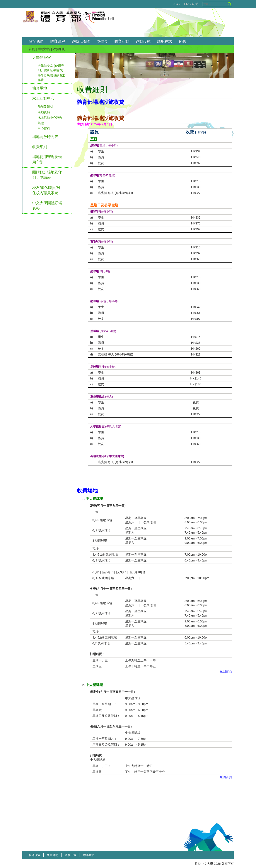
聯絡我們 (89, 855)
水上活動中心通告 (50, 118)
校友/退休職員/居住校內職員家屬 (46, 190)
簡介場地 (40, 88)
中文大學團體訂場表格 (47, 206)
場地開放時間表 (45, 137)
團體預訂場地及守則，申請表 (47, 175)
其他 (41, 123)
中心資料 (44, 128)
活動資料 (44, 112)
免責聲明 (53, 855)
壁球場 (95, 175)
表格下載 (71, 855)
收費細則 (40, 147)
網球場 (95, 146)
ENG (187, 4)
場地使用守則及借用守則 (47, 159)
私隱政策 (34, 855)
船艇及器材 (45, 107)
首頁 (32, 49)
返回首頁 (226, 671)
